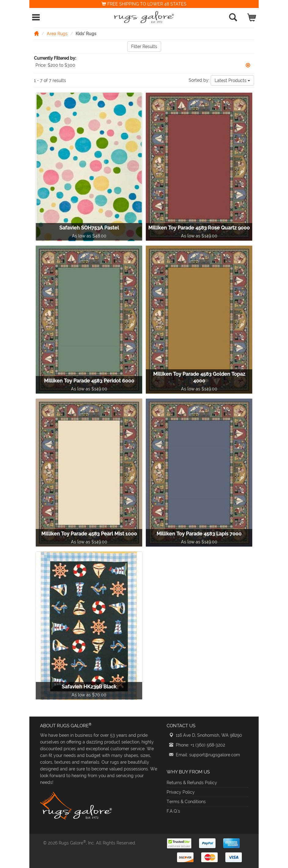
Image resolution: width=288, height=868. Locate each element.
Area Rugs (57, 34)
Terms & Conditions (186, 802)
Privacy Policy (181, 792)
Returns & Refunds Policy (192, 783)
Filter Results (144, 47)
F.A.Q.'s (173, 811)
